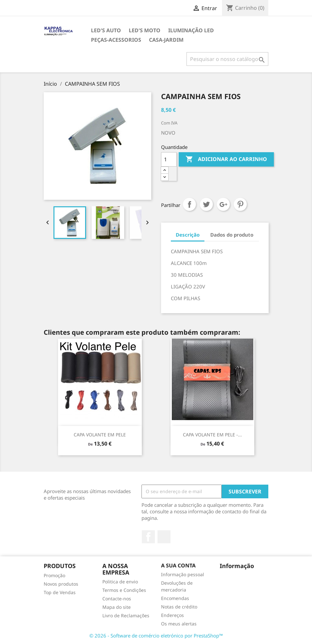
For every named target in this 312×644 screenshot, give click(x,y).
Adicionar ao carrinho (226, 159)
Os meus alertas (179, 624)
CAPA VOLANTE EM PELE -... (212, 435)
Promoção (54, 575)
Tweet (206, 204)
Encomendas (175, 598)
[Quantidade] (169, 159)
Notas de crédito (179, 607)
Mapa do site (117, 607)
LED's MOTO (145, 30)
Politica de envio (120, 582)
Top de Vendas (60, 592)
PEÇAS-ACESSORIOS (116, 40)
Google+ (223, 204)
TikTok (164, 537)
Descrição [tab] (188, 235)
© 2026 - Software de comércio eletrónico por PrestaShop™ (156, 636)
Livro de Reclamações (126, 615)
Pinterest (240, 204)
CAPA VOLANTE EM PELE (100, 435)
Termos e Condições (124, 590)
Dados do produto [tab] (232, 235)
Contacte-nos (117, 599)
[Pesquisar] (227, 59)
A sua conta (178, 565)
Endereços (172, 615)
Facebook (148, 537)
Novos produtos (61, 584)
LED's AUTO (106, 30)
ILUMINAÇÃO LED (191, 30)
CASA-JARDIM (166, 40)
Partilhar (189, 204)
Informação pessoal (183, 574)
